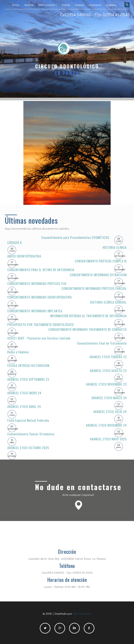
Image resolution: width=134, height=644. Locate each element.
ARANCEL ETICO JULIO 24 (110, 412)
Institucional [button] (48, 5)
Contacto (95, 5)
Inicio (16, 5)
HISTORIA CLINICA (115, 247)
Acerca (29, 5)
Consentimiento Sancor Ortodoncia (31, 434)
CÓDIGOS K (15, 242)
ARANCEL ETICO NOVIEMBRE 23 (106, 384)
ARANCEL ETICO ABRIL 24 (24, 406)
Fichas (66, 5)
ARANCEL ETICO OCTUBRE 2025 (28, 448)
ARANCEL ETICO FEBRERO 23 (108, 357)
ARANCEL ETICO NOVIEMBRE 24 (106, 425)
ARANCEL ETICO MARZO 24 (109, 398)
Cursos (80, 5)
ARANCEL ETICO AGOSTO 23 (108, 371)
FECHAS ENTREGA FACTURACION (28, 365)
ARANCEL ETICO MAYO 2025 (108, 439)
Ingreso (111, 5)
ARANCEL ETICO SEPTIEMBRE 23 (28, 379)
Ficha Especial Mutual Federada (28, 420)
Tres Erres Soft (82, 613)
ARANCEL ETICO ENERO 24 (24, 393)
